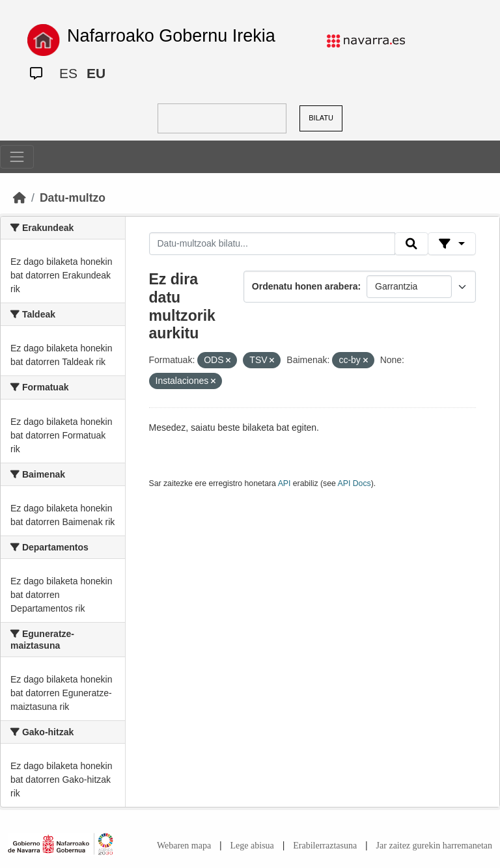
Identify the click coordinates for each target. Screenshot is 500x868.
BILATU (321, 118)
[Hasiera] (20, 198)
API (285, 483)
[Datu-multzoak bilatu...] (272, 244)
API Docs (354, 483)
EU (96, 73)
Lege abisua (252, 846)
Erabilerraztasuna (325, 846)
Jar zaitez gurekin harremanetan (434, 846)
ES (68, 73)
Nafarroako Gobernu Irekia (171, 36)
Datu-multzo (73, 198)
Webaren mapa (184, 846)
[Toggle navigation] (17, 157)
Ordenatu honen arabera (305, 286)
